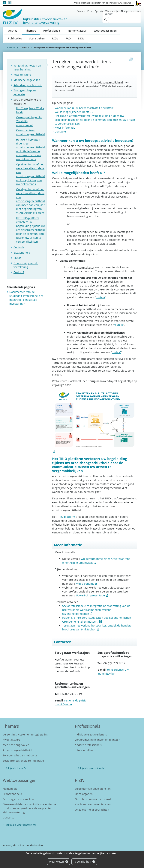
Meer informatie (65, 128)
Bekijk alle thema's (16, 768)
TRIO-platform (66, 517)
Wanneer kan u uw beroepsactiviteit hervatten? (84, 108)
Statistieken (37, 38)
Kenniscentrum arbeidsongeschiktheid (30, 132)
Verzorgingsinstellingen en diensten (97, 740)
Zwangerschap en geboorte (25, 92)
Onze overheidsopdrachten (92, 810)
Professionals (52, 31)
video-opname (85, 584)
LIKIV (81, 38)
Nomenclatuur (77, 31)
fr (10, 3)
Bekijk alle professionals (91, 768)
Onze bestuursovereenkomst (93, 799)
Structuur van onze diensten (93, 789)
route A (100, 297)
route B (118, 325)
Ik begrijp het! (84, 862)
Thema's (33, 30)
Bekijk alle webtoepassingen (21, 825)
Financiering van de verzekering (26, 265)
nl (4, 3)
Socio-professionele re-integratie (28, 101)
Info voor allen (84, 750)
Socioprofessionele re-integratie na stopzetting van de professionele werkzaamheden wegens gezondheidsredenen (96, 610)
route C (116, 352)
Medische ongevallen (27, 80)
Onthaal (13, 31)
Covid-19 (19, 272)
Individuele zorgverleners (91, 734)
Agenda (99, 11)
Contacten (61, 131)
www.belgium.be (125, 3)
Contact (81, 11)
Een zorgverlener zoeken (18, 799)
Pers (90, 11)
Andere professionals (88, 745)
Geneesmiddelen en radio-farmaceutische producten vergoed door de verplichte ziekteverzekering (29, 808)
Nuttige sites (128, 11)
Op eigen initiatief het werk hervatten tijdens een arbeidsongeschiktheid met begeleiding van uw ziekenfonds (30, 174)
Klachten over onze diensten (93, 804)
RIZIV (55, 38)
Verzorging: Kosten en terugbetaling (27, 67)
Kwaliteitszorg (22, 75)
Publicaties (15, 38)
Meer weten (58, 862)
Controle (19, 247)
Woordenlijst (112, 11)
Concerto (8, 817)
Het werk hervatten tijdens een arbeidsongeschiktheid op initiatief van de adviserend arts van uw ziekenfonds (30, 149)
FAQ (68, 38)
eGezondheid (22, 253)
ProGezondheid (12, 794)
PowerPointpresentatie (91, 595)
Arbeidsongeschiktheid (28, 85)
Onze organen (84, 794)
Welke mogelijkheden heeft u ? (74, 112)
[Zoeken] (122, 14)
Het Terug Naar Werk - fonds (30, 110)
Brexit (17, 258)
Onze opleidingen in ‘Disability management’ (29, 121)
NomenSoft (10, 789)
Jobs (139, 11)
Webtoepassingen (105, 31)
